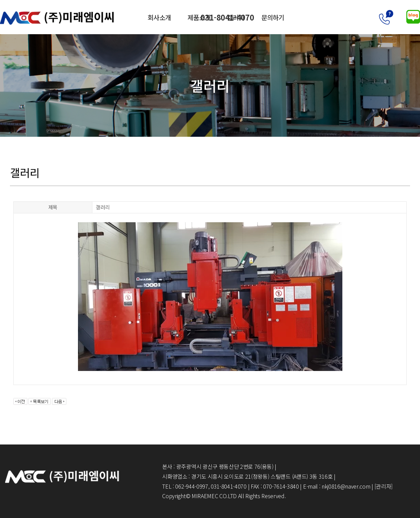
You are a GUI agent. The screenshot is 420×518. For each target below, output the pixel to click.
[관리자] (384, 486)
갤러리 (237, 17)
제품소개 (199, 17)
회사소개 (159, 17)
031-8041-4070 (369, 17)
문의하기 (274, 17)
